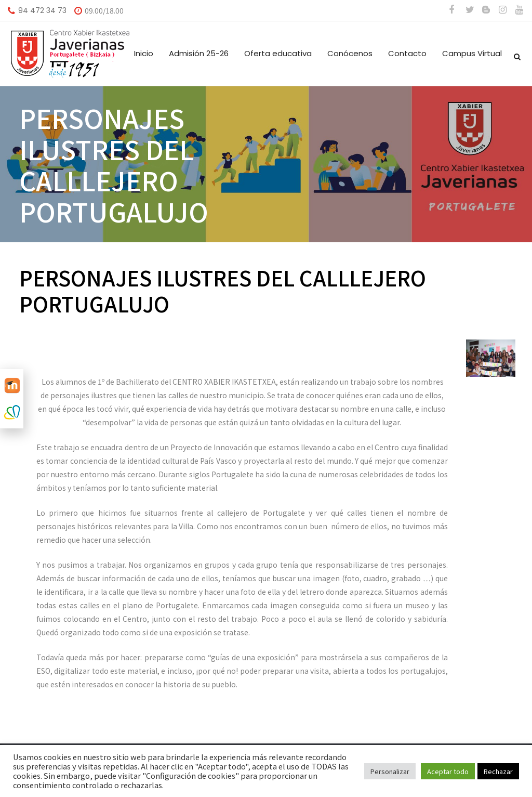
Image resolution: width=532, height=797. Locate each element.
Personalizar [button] (390, 771)
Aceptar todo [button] (448, 771)
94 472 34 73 (42, 10)
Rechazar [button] (498, 771)
